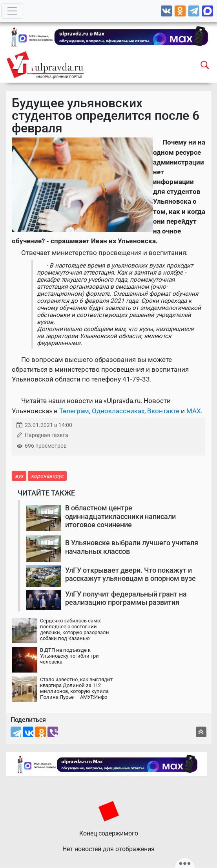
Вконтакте (163, 411)
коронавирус (47, 476)
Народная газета (46, 435)
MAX (194, 411)
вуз (19, 476)
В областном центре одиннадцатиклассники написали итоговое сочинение (120, 516)
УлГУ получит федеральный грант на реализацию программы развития (126, 598)
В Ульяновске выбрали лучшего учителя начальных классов (132, 547)
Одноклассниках (118, 411)
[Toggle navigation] (12, 11)
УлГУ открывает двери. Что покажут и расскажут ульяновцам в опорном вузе (130, 574)
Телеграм (74, 411)
